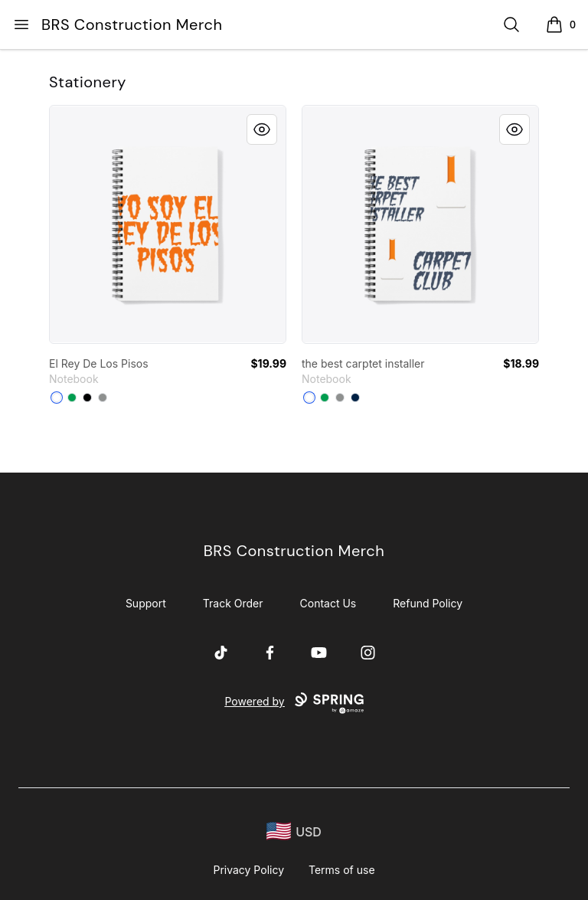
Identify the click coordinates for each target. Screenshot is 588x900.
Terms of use (342, 870)
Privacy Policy (248, 870)
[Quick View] (262, 129)
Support (146, 603)
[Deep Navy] (355, 398)
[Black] (87, 398)
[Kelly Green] (72, 398)
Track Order (233, 603)
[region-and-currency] (294, 831)
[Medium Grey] (103, 398)
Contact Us (328, 603)
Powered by (294, 703)
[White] (57, 398)
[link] (168, 224)
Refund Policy (428, 603)
